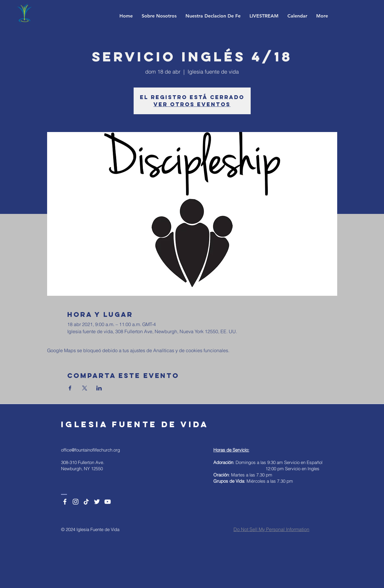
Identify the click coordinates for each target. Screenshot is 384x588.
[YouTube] (108, 502)
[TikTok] (86, 502)
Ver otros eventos (192, 104)
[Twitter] (97, 502)
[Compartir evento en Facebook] (70, 388)
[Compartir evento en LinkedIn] (99, 388)
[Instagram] (76, 502)
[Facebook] (65, 502)
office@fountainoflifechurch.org (91, 450)
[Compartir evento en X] (85, 388)
